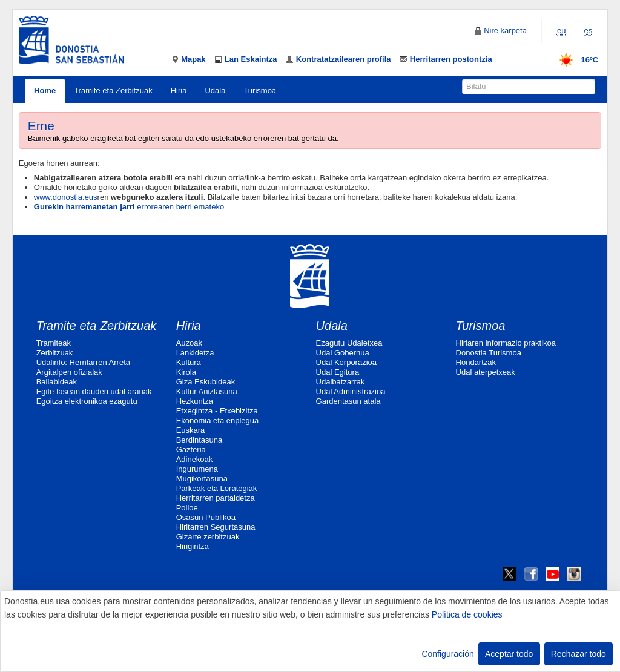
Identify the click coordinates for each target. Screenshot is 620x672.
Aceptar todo (509, 654)
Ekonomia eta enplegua (218, 420)
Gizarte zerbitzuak (208, 537)
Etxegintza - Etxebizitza (217, 411)
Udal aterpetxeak (486, 372)
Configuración (447, 654)
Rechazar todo (579, 654)
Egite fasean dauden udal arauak (94, 391)
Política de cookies (467, 614)
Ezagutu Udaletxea (349, 343)
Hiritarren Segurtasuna (216, 527)
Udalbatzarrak (341, 382)
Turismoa (260, 91)
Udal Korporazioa (346, 362)
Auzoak (189, 343)
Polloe (187, 508)
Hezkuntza (195, 401)
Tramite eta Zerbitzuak (113, 91)
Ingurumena (197, 469)
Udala (215, 91)
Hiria (179, 91)
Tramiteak (54, 343)
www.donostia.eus (66, 197)
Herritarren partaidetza (216, 498)
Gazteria (191, 450)
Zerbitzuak (55, 353)
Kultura (189, 362)
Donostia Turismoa (489, 353)
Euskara (191, 430)
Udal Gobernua (343, 353)
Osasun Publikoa (206, 517)
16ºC (575, 60)
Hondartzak (476, 362)
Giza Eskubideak (206, 382)
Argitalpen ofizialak (69, 372)
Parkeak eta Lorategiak (217, 488)
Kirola (186, 372)
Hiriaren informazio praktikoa (506, 343)
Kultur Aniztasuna (207, 391)
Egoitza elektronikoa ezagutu (87, 401)
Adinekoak (195, 459)
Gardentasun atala (348, 401)
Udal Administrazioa (351, 391)
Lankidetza (195, 353)
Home (45, 91)
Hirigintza (193, 546)
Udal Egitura (338, 372)
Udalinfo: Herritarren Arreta (83, 362)
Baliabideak (57, 382)
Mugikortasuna (202, 479)
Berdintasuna (200, 440)
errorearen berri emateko (129, 207)
